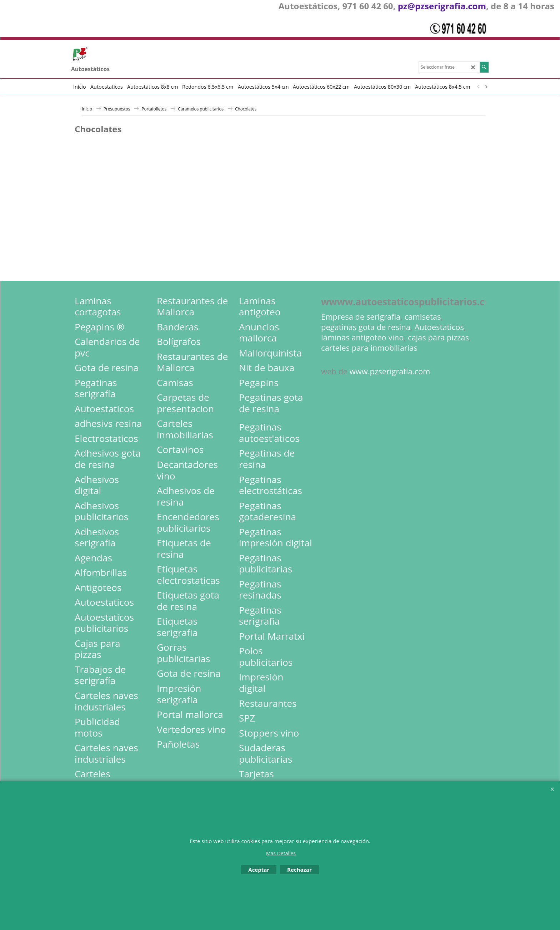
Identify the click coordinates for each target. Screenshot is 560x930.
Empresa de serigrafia (361, 317)
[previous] (479, 87)
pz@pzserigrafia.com (442, 6)
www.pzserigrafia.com (390, 371)
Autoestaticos (439, 327)
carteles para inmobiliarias (369, 348)
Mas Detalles (281, 853)
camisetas (423, 317)
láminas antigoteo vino (362, 337)
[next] (486, 87)
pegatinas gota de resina (366, 327)
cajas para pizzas (438, 337)
